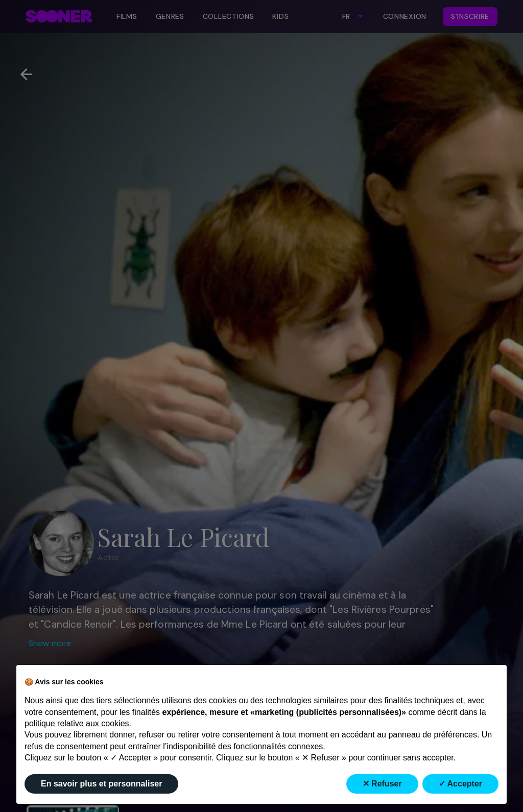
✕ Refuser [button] (382, 784)
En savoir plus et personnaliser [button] (101, 784)
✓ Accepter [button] (460, 784)
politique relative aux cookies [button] (77, 723)
